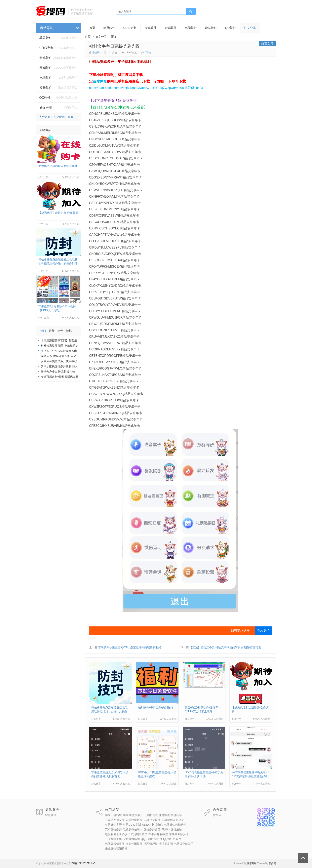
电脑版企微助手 (184, 844)
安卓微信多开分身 (173, 820)
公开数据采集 (113, 839)
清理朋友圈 (166, 844)
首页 (92, 28)
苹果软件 (46, 38)
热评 (60, 331)
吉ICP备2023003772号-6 (82, 863)
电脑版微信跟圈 (115, 844)
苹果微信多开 (113, 825)
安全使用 (59, 117)
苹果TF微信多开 (133, 815)
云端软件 (171, 28)
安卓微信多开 (113, 829)
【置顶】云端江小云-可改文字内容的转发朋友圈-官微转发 (225, 647)
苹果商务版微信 (158, 834)
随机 (69, 331)
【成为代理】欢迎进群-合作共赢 (58, 213)
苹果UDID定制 (132, 825)
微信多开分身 (152, 829)
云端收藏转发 (134, 820)
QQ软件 (230, 28)
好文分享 (46, 108)
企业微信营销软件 (116, 848)
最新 (52, 331)
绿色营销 (51, 815)
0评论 (148, 53)
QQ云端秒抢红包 (151, 839)
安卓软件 (151, 28)
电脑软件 (191, 28)
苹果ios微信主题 (172, 829)
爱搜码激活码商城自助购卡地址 (58, 166)
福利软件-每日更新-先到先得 (114, 46)
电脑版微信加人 (133, 829)
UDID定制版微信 (152, 825)
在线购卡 (263, 631)
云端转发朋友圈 (115, 820)
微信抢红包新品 (172, 815)
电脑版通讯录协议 (116, 834)
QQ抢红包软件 (172, 839)
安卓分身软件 (152, 820)
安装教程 (45, 117)
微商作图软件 (134, 844)
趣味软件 (211, 28)
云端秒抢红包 (153, 815)
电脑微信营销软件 (175, 825)
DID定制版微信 (138, 834)
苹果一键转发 (113, 815)
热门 (43, 331)
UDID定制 (46, 48)
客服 (70, 117)
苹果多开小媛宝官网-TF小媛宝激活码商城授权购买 (130, 647)
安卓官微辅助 (131, 839)
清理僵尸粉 (151, 844)
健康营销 (252, 863)
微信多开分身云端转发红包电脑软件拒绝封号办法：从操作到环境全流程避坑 (58, 263)
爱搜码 (96, 53)
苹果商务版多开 (179, 834)
